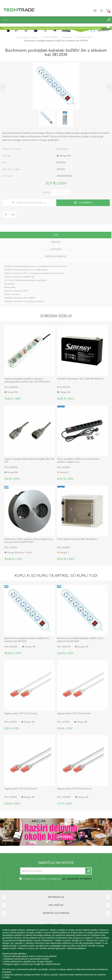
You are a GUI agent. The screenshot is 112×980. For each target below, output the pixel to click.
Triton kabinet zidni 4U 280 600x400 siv (77, 539)
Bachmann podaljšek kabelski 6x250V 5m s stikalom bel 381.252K (27, 640)
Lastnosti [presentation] (56, 249)
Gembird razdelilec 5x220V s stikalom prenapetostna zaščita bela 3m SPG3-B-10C (27, 380)
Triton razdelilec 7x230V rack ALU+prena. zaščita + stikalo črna (78, 461)
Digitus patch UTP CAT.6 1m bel (21, 714)
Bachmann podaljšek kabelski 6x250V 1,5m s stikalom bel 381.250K (80, 640)
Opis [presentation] (56, 235)
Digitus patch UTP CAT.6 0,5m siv (74, 789)
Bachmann (62, 149)
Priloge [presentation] (56, 242)
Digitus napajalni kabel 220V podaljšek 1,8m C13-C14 (30, 461)
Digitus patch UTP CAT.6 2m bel (73, 714)
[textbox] (53, 20)
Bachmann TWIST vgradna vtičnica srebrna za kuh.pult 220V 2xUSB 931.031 (29, 541)
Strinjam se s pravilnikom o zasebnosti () (58, 879)
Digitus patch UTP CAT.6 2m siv (21, 789)
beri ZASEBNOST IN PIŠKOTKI (77, 879)
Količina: (47, 192)
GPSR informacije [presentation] (56, 256)
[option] (47, 118)
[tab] (56, 235)
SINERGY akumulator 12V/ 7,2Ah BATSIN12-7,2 (80, 379)
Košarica (108, 11)
